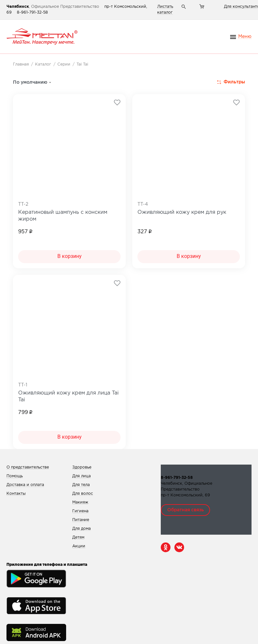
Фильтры (231, 82)
